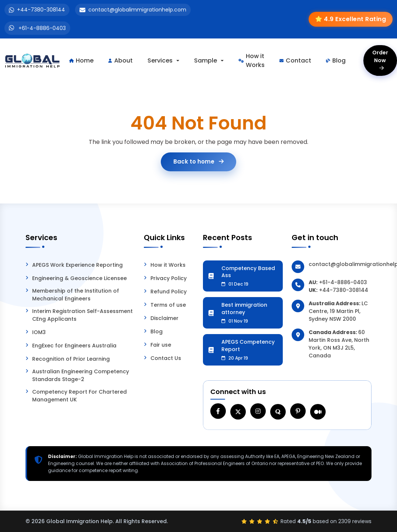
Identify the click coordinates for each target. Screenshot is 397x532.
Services (160, 60)
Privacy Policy (169, 278)
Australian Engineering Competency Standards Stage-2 (81, 375)
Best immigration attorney (250, 313)
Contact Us (166, 358)
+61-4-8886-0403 (42, 28)
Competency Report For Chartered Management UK (79, 396)
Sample (206, 60)
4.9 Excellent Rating (355, 19)
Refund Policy (169, 292)
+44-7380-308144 (41, 10)
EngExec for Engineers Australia (74, 346)
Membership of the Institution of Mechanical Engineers (76, 295)
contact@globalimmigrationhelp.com (137, 10)
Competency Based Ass (250, 276)
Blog (336, 60)
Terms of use (168, 305)
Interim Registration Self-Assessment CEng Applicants (82, 315)
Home (81, 60)
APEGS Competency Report (250, 350)
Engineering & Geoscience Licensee (79, 278)
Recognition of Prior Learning (71, 359)
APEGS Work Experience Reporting (77, 265)
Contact (295, 60)
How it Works (252, 60)
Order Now (380, 60)
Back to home (198, 161)
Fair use (161, 345)
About (121, 60)
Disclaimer (164, 318)
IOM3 (39, 332)
